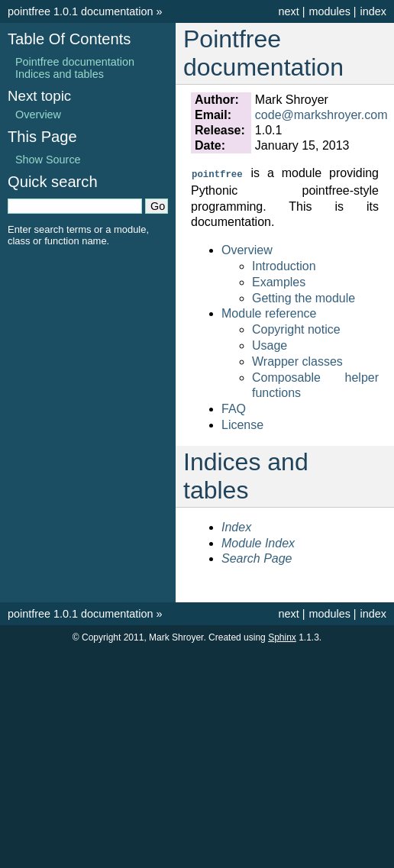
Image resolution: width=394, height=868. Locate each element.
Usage (270, 345)
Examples (279, 281)
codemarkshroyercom (321, 115)
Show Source (48, 160)
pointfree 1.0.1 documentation (80, 11)
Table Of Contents (69, 39)
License (242, 424)
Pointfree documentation (75, 62)
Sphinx (282, 637)
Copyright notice (296, 329)
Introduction (284, 265)
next (288, 11)
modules (329, 11)
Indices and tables (60, 74)
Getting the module (304, 297)
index (373, 11)
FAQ (234, 408)
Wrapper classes (297, 361)
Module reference (269, 313)
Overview (247, 249)
